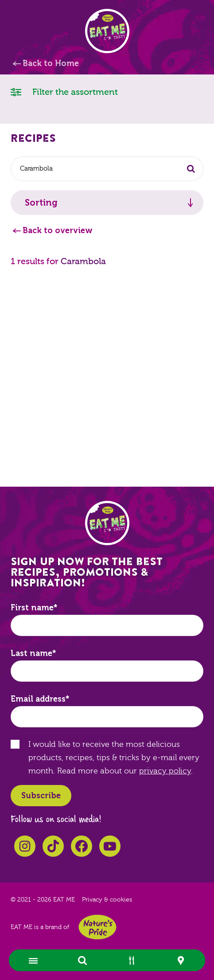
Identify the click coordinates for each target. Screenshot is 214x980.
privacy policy (165, 771)
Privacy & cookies (107, 900)
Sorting (41, 203)
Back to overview (58, 230)
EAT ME (107, 31)
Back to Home (51, 63)
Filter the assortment (64, 92)
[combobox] (107, 169)
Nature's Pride (97, 927)
